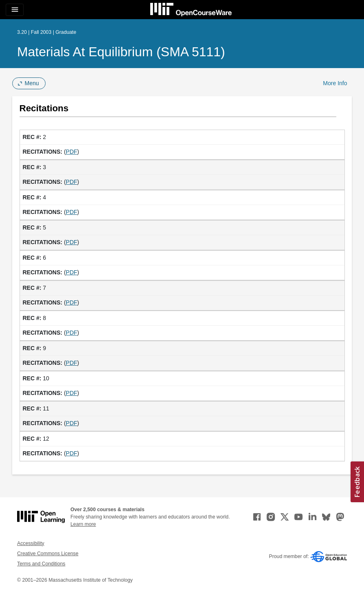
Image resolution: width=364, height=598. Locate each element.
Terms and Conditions (41, 564)
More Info (335, 83)
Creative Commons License (48, 554)
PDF (72, 152)
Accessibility (31, 543)
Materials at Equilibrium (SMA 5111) (121, 52)
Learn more (83, 524)
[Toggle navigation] (15, 10)
